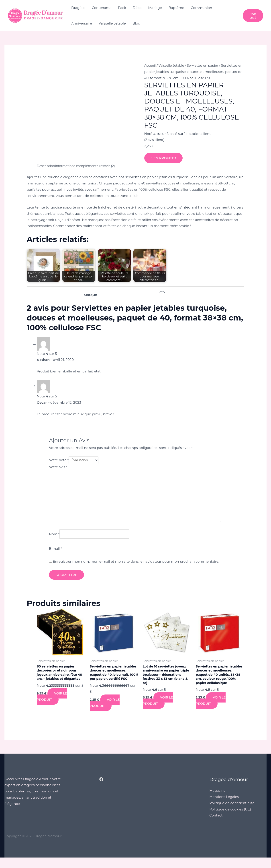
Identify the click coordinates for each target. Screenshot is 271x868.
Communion (201, 8)
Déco (137, 8)
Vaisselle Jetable (112, 23)
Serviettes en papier (206, 65)
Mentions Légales (224, 807)
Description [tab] (46, 166)
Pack (122, 8)
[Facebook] (101, 789)
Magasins (217, 801)
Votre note (59, 460)
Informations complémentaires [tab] (82, 166)
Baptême (176, 8)
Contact (216, 826)
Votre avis (58, 467)
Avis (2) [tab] (114, 166)
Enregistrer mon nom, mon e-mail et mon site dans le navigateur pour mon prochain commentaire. (136, 566)
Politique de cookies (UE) (230, 819)
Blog (136, 23)
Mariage (155, 8)
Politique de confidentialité (232, 813)
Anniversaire (82, 23)
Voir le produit (52, 702)
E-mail (55, 553)
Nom (54, 538)
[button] (253, 16)
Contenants (101, 8)
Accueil (150, 65)
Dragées (78, 8)
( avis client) (155, 140)
